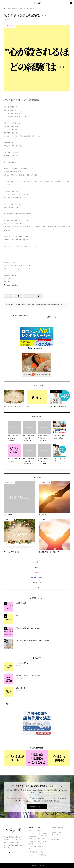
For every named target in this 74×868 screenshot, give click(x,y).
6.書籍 (40, 831)
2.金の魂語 (10, 305)
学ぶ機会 (28, 305)
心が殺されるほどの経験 (37, 305)
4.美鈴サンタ (37, 582)
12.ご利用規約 (42, 855)
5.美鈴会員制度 (33, 852)
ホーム (31, 831)
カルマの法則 (21, 305)
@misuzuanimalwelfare (11, 285)
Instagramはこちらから (37, 807)
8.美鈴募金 (41, 839)
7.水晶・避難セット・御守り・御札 (43, 835)
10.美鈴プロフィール (43, 848)
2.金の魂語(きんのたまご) (32, 838)
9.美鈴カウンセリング (43, 843)
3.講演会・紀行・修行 (32, 843)
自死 (61, 305)
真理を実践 (47, 305)
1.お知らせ (37, 568)
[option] (15, 758)
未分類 (37, 587)
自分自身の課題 (55, 305)
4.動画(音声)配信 (33, 848)
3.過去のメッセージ (37, 577)
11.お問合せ (41, 852)
